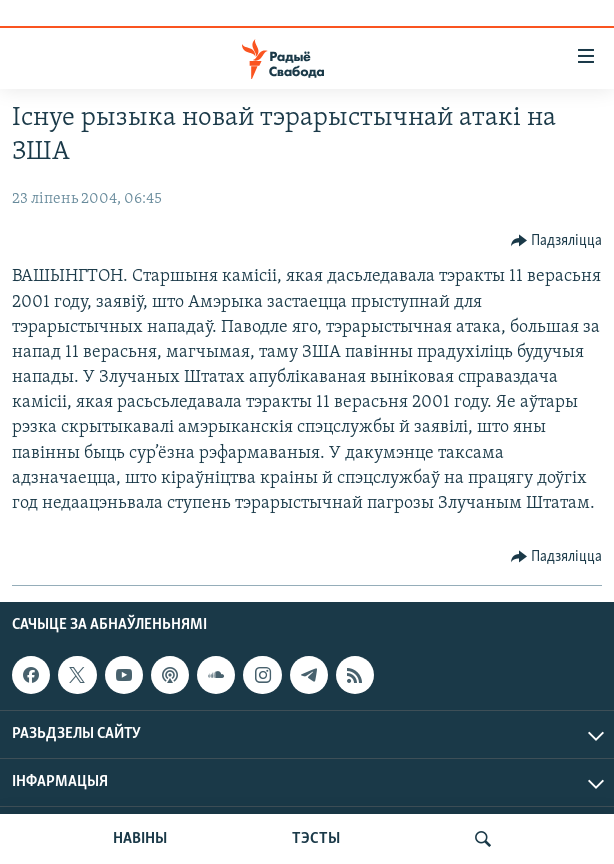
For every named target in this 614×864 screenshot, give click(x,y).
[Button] (557, 241)
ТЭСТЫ (316, 839)
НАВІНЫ (140, 839)
